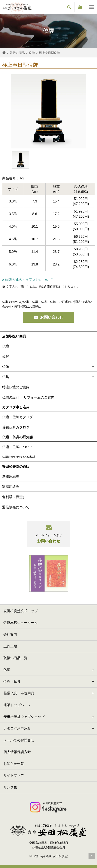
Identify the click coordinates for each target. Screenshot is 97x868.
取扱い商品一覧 (15, 658)
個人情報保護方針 (17, 752)
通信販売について (16, 507)
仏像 (48, 366)
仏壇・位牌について (18, 447)
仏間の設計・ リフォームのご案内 (28, 397)
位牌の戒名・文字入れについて (28, 280)
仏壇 (48, 346)
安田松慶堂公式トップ (21, 611)
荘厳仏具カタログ (16, 427)
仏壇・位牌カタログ (18, 417)
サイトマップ (14, 775)
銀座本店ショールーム (21, 623)
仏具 (48, 377)
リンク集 (10, 787)
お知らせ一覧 (14, 764)
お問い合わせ (49, 317)
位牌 (48, 356)
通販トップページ (17, 705)
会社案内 (10, 634)
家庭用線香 (11, 487)
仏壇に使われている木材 (19, 457)
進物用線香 (11, 476)
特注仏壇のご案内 (16, 387)
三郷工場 (10, 646)
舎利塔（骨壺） (14, 497)
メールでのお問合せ (19, 740)
